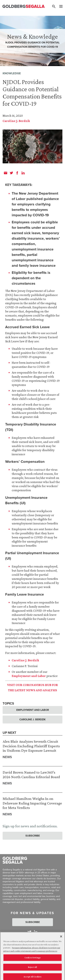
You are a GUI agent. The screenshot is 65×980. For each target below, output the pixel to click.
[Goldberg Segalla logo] (24, 6)
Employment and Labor (29, 676)
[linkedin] (23, 173)
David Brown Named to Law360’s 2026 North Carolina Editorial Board (31, 774)
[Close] (61, 938)
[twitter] (11, 173)
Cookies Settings (32, 959)
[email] (6, 173)
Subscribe (33, 836)
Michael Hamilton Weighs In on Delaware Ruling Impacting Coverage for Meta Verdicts (32, 803)
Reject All (32, 968)
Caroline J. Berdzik (16, 121)
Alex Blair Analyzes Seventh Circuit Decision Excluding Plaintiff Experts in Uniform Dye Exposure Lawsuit (31, 746)
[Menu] (59, 7)
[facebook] (17, 173)
